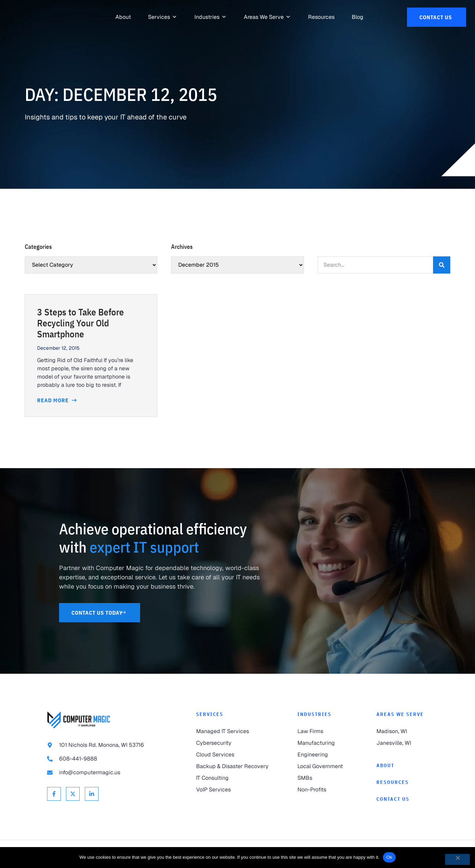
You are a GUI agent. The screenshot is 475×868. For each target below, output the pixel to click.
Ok (389, 857)
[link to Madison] (402, 731)
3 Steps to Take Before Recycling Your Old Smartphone (81, 323)
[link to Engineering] (323, 755)
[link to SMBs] (323, 778)
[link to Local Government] (323, 766)
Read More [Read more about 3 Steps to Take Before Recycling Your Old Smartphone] (54, 400)
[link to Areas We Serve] (264, 17)
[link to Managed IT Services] (233, 731)
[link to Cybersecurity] (233, 743)
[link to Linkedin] (92, 794)
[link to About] (123, 17)
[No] (457, 859)
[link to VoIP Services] (233, 790)
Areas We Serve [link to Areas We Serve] (400, 714)
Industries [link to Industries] (314, 714)
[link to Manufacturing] (323, 743)
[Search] (442, 265)
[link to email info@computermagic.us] (108, 773)
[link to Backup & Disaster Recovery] (233, 766)
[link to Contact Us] (437, 17)
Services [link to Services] (210, 714)
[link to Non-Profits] (323, 790)
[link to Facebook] (54, 794)
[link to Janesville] (402, 743)
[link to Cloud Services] (233, 755)
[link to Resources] (321, 17)
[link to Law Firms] (323, 731)
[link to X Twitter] (73, 794)
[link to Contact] (402, 799)
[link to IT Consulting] (233, 778)
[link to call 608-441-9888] (108, 759)
